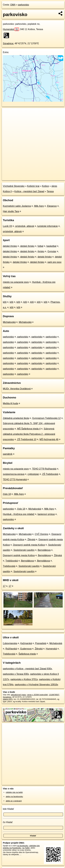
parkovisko (23, 5)
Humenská (11, 29)
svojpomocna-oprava (14, 474)
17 (4, 586)
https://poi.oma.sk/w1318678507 (15, 178)
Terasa (50, 191)
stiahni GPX (8, 699)
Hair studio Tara (11, 211)
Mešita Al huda (10, 403)
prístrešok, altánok (25, 226)
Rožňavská (11, 649)
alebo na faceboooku (14, 796)
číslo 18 (7, 494)
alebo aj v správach (14, 801)
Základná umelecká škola (16, 418)
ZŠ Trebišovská (50, 474)
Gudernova (26, 649)
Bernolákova (44, 550)
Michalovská (9, 322)
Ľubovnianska (10, 643)
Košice (45, 186)
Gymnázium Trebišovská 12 (46, 418)
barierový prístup (46, 514)
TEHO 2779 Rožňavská (44, 469)
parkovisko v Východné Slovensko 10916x (37, 685)
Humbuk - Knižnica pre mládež (19, 514)
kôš (5, 302)
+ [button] (7, 113)
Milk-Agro (39, 206)
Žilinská (31, 539)
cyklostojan (33, 474)
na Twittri (26, 848)
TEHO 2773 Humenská (15, 479)
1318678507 (54, 695)
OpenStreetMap (23, 176)
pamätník (8, 454)
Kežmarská (26, 643)
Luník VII (7, 226)
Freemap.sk (38, 176)
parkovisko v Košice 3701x (24, 679)
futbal (40, 246)
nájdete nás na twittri (14, 792)
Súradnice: (8, 43)
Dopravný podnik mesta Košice (29, 545)
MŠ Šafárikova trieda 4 (29, 429)
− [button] (7, 117)
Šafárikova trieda (27, 654)
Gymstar (52, 251)
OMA (13, 5)
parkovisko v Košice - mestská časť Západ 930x (27, 669)
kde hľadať (8, 809)
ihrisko (41, 251)
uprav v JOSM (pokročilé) (37, 695)
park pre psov (55, 262)
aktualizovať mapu (18, 695)
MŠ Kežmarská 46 (49, 439)
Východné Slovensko (14, 186)
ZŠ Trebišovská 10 (27, 439)
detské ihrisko (10, 246)
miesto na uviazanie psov (16, 282)
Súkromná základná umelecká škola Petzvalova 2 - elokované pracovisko (29, 434)
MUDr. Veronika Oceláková (17, 389)
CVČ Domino (42, 534)
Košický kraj (33, 186)
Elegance (52, 206)
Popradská (41, 643)
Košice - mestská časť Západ (29, 191)
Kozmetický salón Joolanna (17, 206)
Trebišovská (12, 561)
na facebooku (23, 846)
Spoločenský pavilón (24, 550)
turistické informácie (47, 226)
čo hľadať (8, 822)
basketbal (51, 246)
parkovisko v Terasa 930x (16, 674)
